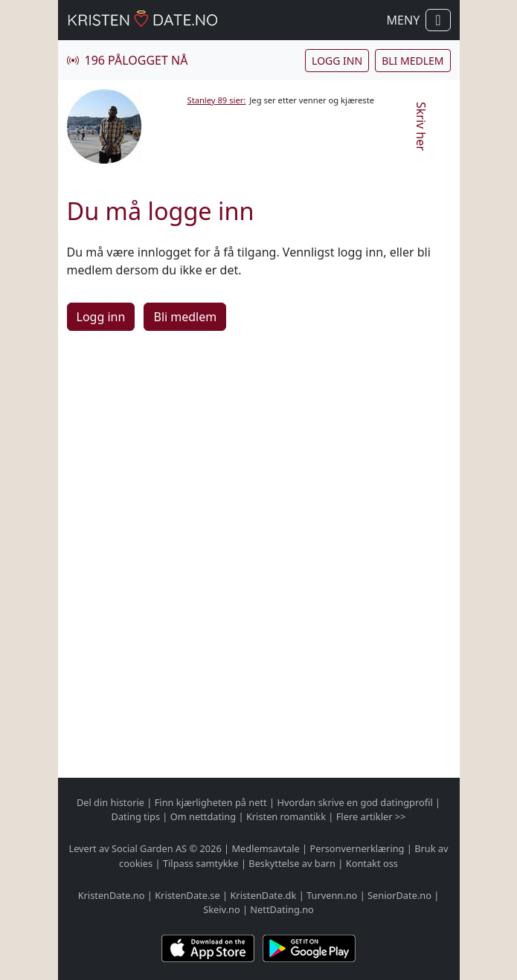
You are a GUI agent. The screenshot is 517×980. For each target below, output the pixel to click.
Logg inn (337, 61)
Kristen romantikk (286, 816)
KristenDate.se (187, 895)
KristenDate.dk (263, 895)
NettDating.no (282, 909)
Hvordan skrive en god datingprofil (354, 802)
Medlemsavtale (265, 848)
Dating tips (136, 816)
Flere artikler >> (371, 816)
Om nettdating (203, 816)
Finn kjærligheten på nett (211, 802)
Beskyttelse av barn (292, 863)
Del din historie (110, 802)
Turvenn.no (332, 895)
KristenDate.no (112, 895)
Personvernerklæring (357, 848)
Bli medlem (412, 61)
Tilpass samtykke (201, 863)
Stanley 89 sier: (217, 100)
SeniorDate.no (399, 895)
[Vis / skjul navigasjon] (438, 20)
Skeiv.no (221, 909)
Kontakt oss (372, 863)
